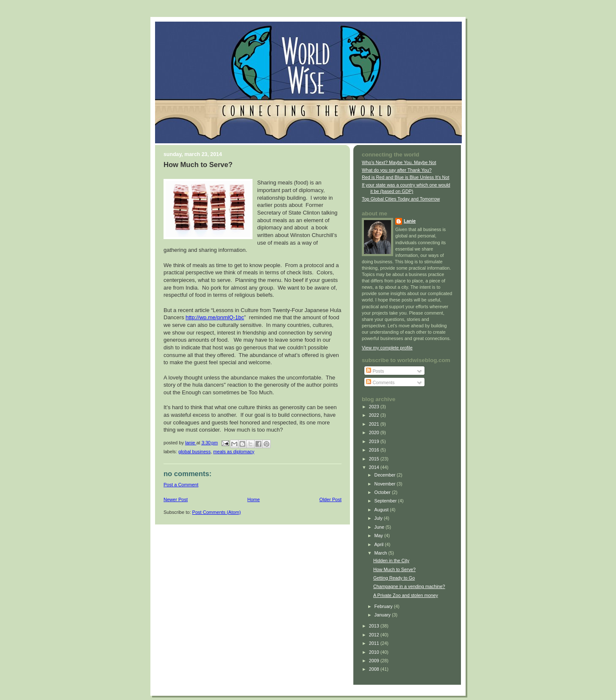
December (386, 475)
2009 (375, 661)
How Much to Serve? (394, 569)
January (383, 615)
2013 (375, 626)
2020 (375, 432)
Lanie (410, 221)
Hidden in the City (391, 561)
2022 (375, 415)
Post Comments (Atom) (217, 512)
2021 (375, 424)
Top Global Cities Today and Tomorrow (401, 199)
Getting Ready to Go (394, 578)
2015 (375, 459)
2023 (375, 407)
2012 (375, 635)
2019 (375, 441)
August (382, 510)
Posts (375, 371)
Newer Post (176, 499)
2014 (375, 467)
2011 (375, 643)
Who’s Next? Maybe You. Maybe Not (399, 162)
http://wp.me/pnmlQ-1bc (215, 317)
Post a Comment (181, 485)
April (380, 544)
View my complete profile (387, 348)
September (386, 501)
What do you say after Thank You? (397, 170)
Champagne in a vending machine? (409, 586)
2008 (375, 669)
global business (194, 452)
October (383, 492)
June (380, 527)
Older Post (330, 499)
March (382, 553)
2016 (375, 450)
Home (254, 499)
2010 (375, 652)
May (379, 535)
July (379, 518)
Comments (380, 382)
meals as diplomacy (234, 452)
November (386, 484)
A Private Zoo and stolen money (406, 595)
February (384, 606)
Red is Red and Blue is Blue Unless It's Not (405, 177)
